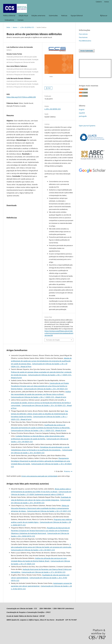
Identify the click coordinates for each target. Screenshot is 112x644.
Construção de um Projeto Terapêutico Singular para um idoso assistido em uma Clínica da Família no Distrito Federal (40, 386)
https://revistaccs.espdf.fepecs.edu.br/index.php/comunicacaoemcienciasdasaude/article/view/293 (59, 333)
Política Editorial (9, 16)
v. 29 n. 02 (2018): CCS (27, 27)
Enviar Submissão (87, 51)
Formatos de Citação (53, 340)
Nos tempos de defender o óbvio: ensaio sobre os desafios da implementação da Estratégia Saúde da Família (40, 414)
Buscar (104, 16)
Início (8, 27)
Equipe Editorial (77, 16)
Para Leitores (83, 34)
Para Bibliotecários (85, 41)
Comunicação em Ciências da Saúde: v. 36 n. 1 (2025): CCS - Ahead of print (39, 397)
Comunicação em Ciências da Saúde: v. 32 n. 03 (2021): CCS (33, 550)
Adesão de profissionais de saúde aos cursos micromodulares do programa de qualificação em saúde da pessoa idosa (41, 361)
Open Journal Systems (87, 126)
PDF (49, 88)
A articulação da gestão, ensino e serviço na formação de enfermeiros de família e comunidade (41, 403)
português (83, 116)
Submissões (53, 16)
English (82, 109)
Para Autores (83, 37)
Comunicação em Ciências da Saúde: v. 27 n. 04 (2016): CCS (43, 572)
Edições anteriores (38, 16)
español (82, 113)
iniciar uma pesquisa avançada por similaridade (39, 476)
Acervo (15, 27)
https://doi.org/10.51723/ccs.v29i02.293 (21, 97)
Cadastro (99, 2)
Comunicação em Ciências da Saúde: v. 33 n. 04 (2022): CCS (46, 389)
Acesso (107, 2)
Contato (21, 20)
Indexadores (9, 20)
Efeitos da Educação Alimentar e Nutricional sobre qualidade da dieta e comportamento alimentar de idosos (40, 508)
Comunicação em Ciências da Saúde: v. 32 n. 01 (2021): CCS (49, 511)
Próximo (67, 471)
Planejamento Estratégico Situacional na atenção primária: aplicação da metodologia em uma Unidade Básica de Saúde (41, 461)
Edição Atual (23, 16)
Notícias (64, 16)
